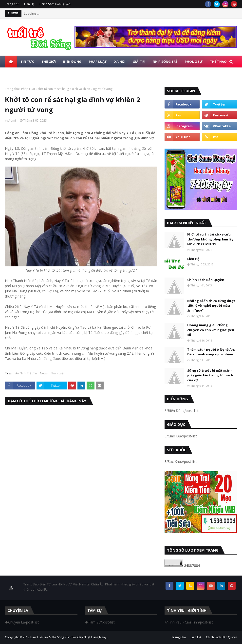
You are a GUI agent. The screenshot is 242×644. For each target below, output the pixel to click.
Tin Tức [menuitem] (27, 62)
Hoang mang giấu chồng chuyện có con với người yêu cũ (211, 330)
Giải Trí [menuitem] (139, 62)
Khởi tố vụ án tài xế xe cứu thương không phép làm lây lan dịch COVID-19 (210, 239)
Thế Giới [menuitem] (49, 62)
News (44, 373)
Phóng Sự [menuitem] (194, 62)
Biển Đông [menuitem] (72, 62)
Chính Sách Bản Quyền (55, 4)
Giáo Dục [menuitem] (17, 73)
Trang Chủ (12, 4)
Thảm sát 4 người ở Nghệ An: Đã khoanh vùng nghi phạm (211, 352)
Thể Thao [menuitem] (218, 62)
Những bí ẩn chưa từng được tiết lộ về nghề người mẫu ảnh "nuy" (211, 306)
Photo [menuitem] (38, 73)
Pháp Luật (28, 89)
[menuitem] (11, 62)
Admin (13, 120)
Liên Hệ (29, 4)
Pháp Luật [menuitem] (98, 62)
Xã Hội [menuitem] (120, 62)
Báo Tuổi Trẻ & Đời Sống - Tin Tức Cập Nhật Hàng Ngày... (69, 637)
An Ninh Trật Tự (26, 373)
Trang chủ (12, 89)
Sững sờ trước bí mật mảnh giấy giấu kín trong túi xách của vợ (210, 375)
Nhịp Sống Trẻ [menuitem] (165, 62)
